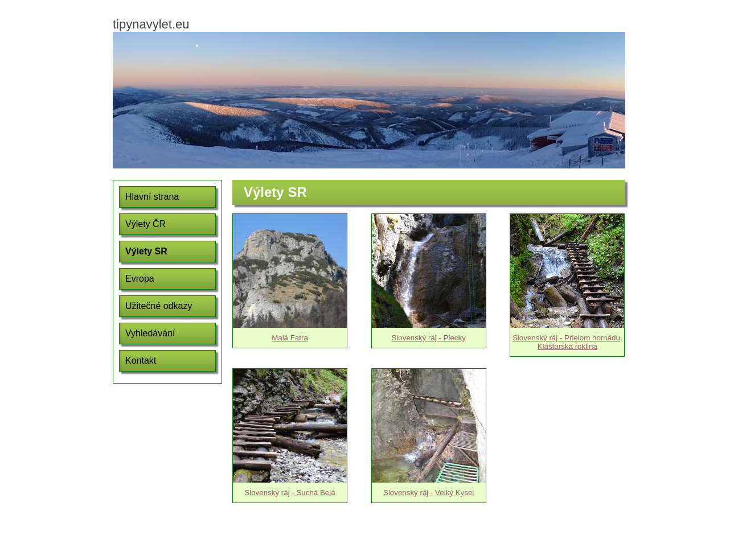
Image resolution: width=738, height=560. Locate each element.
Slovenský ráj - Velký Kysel (429, 493)
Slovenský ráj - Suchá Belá (290, 493)
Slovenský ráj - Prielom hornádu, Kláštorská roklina (567, 342)
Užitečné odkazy (159, 306)
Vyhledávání (150, 333)
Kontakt (141, 361)
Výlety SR (146, 251)
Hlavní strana (152, 197)
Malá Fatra (290, 338)
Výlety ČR (145, 224)
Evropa (140, 279)
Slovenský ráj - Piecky (428, 338)
